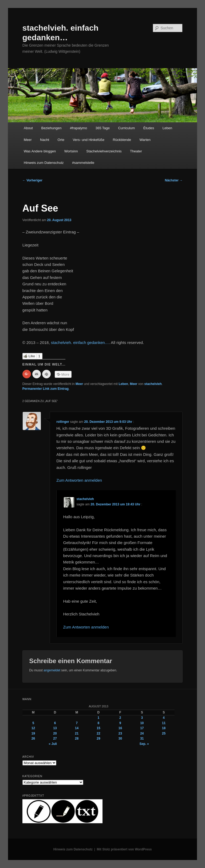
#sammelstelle (83, 163)
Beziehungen (51, 128)
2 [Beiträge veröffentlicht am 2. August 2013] (120, 718)
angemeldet (52, 670)
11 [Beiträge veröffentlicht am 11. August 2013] (164, 723)
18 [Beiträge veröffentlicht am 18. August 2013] (164, 728)
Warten (145, 140)
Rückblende (122, 140)
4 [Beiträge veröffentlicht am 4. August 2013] (164, 718)
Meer (28, 140)
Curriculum (126, 128)
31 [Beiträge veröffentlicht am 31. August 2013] (142, 739)
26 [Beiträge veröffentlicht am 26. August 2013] (33, 739)
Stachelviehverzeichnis (104, 151)
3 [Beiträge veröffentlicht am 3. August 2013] (142, 718)
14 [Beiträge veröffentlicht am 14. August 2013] (77, 728)
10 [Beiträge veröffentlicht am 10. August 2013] (142, 723)
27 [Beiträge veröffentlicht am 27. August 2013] (55, 739)
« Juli (53, 744)
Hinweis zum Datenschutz (44, 163)
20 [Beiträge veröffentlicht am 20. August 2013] (55, 733)
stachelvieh (153, 384)
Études (149, 128)
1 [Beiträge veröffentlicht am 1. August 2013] (99, 718)
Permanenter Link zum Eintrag (46, 389)
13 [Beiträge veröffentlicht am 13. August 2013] (55, 728)
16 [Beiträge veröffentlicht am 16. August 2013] (120, 728)
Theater (136, 151)
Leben (167, 128)
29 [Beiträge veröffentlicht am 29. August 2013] (98, 739)
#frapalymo (78, 128)
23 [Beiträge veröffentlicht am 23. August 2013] (120, 733)
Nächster (174, 180)
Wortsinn (71, 151)
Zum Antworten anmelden (79, 480)
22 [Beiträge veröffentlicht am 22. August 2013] (98, 733)
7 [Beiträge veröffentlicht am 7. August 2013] (77, 723)
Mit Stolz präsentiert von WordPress (124, 849)
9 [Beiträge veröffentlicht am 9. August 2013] (120, 723)
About (28, 128)
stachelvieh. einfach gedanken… (80, 342)
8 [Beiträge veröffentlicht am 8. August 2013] (99, 723)
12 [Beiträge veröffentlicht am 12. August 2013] (33, 728)
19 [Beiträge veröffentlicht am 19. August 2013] (33, 733)
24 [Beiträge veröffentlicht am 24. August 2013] (142, 733)
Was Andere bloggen (40, 151)
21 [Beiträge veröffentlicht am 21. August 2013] (77, 733)
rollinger (63, 422)
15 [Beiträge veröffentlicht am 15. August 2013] (98, 728)
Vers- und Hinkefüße (88, 140)
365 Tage (103, 128)
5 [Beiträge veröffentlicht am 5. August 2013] (33, 723)
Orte (61, 140)
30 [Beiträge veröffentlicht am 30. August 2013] (120, 739)
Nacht (45, 140)
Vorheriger (32, 180)
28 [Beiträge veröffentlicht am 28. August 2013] (77, 739)
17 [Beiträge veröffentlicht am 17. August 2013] (142, 728)
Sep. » (144, 744)
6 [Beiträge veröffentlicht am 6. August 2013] (55, 723)
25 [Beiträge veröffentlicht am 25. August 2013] (164, 733)
